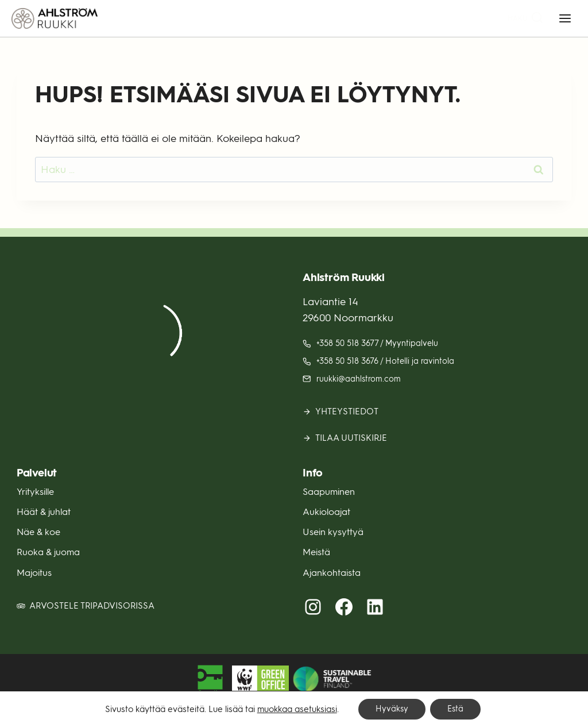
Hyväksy (392, 709)
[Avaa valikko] (565, 18)
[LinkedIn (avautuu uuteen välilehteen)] (375, 607)
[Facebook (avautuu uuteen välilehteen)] (344, 607)
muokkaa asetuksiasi (297, 709)
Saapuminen (329, 492)
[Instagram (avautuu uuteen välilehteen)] (313, 607)
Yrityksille (35, 492)
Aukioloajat (326, 512)
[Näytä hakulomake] (526, 19)
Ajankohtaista (332, 573)
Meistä (316, 552)
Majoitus (34, 573)
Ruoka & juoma (48, 552)
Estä (455, 709)
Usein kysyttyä (333, 532)
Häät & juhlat (44, 512)
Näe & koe (38, 532)
